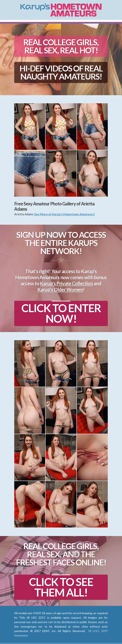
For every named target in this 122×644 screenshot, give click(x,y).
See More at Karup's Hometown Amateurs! (65, 214)
